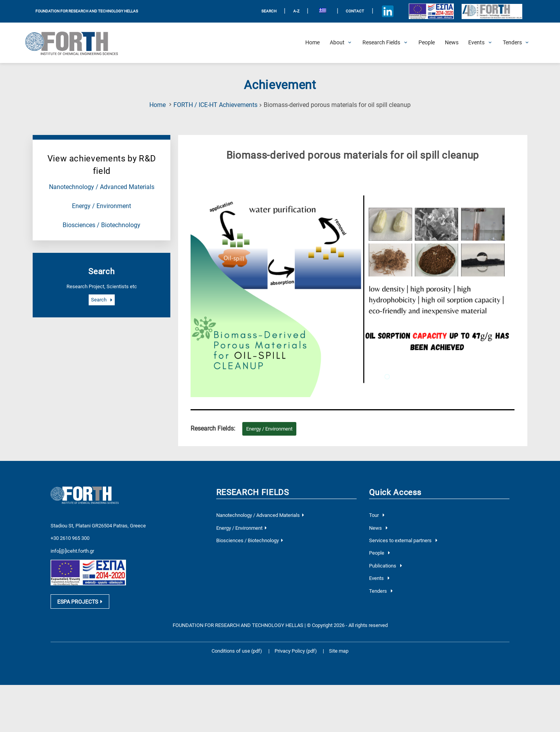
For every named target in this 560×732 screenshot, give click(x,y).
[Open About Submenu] (337, 43)
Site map (339, 647)
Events (379, 578)
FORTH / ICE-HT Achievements (215, 105)
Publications (385, 566)
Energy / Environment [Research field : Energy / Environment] (269, 429)
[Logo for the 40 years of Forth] (492, 11)
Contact (355, 11)
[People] (427, 43)
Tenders (381, 591)
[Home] (312, 43)
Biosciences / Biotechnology (101, 225)
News (378, 528)
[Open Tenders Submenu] (512, 43)
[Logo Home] (76, 43)
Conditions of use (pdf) (237, 647)
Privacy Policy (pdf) (296, 647)
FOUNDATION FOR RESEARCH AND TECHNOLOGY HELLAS (87, 11)
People (379, 553)
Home (157, 105)
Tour (377, 515)
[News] (452, 43)
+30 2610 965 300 (70, 534)
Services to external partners (403, 540)
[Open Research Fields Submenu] (381, 43)
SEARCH (269, 11)
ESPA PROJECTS (80, 598)
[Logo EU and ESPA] (431, 11)
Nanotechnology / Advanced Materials (102, 187)
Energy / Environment (101, 206)
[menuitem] (323, 11)
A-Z (296, 11)
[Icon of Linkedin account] (388, 11)
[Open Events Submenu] (476, 43)
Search (101, 300)
